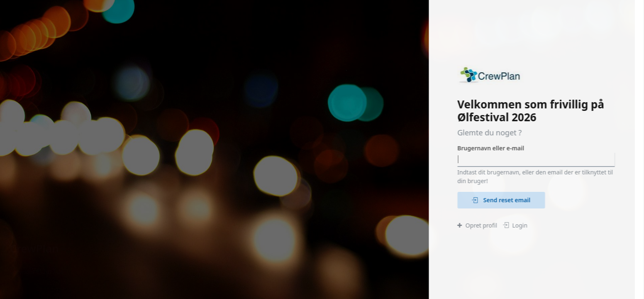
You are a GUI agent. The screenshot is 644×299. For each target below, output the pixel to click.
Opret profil (478, 225)
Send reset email (501, 200)
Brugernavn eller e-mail (491, 148)
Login (516, 225)
